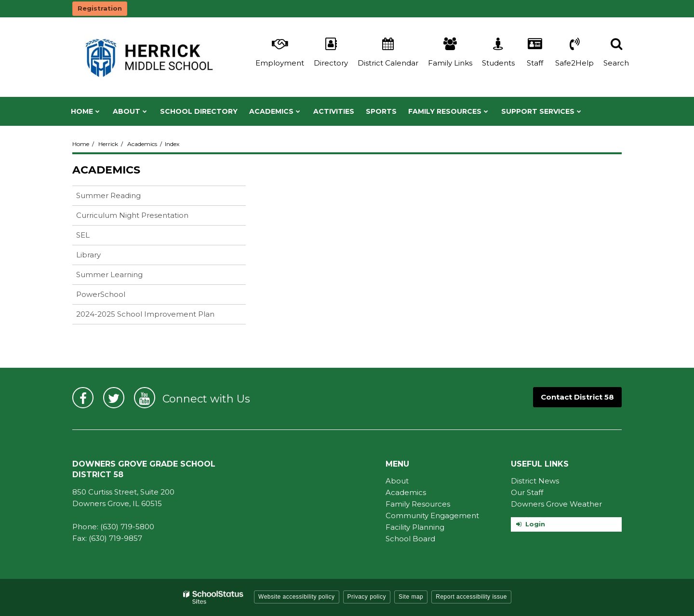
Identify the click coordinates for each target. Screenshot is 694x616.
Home (81, 144)
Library (104, 257)
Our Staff (527, 492)
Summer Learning (109, 275)
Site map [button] (411, 597)
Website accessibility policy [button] (297, 597)
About (397, 481)
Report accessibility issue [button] (471, 597)
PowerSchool (116, 296)
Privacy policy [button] (367, 597)
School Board (410, 539)
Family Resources (418, 504)
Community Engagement (432, 516)
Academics (142, 144)
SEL (98, 237)
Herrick (108, 144)
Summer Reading (124, 197)
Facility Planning (415, 527)
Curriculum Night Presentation (147, 217)
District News (535, 481)
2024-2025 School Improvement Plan (145, 314)
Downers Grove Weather (556, 504)
